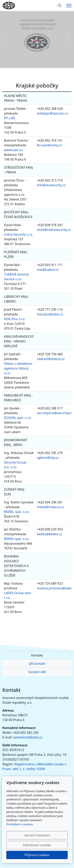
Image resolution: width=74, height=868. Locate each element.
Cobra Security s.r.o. (19, 234)
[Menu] (69, 6)
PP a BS (9, 118)
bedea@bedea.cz (49, 534)
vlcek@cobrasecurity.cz (54, 230)
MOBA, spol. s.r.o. (17, 512)
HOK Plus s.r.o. (15, 319)
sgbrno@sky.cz (48, 458)
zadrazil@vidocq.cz (51, 359)
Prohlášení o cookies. (20, 824)
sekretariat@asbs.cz (28, 737)
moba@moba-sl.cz (51, 507)
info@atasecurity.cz (51, 185)
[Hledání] (60, 6)
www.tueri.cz (13, 150)
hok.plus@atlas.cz (50, 314)
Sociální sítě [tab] (37, 672)
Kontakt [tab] (37, 655)
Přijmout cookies (37, 855)
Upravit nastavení (37, 835)
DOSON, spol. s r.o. (18, 418)
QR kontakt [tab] (37, 664)
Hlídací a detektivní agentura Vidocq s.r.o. (18, 368)
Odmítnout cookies (37, 845)
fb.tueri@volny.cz (50, 145)
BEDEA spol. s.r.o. (17, 539)
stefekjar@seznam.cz (52, 113)
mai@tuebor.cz (48, 270)
